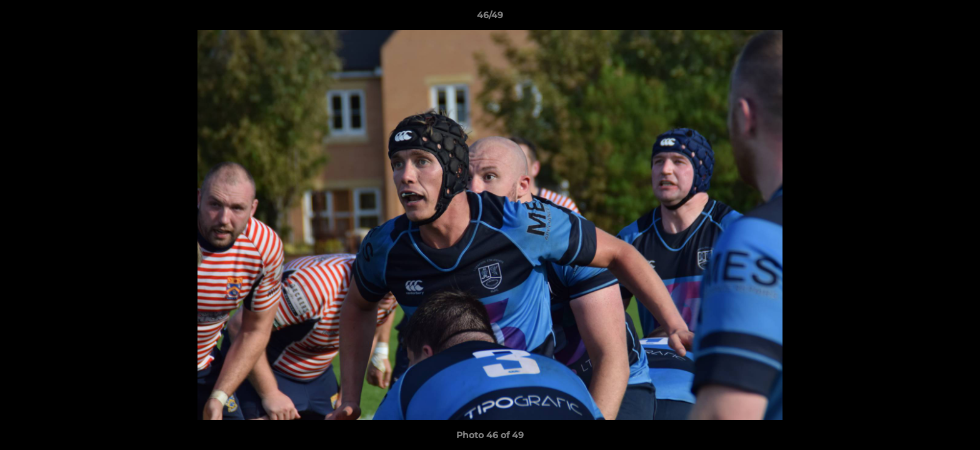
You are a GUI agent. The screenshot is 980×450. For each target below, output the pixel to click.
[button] (957, 18)
